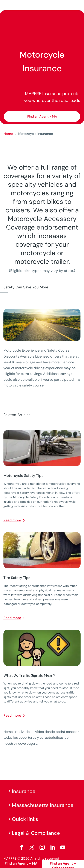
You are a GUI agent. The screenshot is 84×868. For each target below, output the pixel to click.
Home (8, 134)
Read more (12, 520)
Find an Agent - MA (42, 116)
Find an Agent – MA (21, 863)
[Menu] (78, 5)
